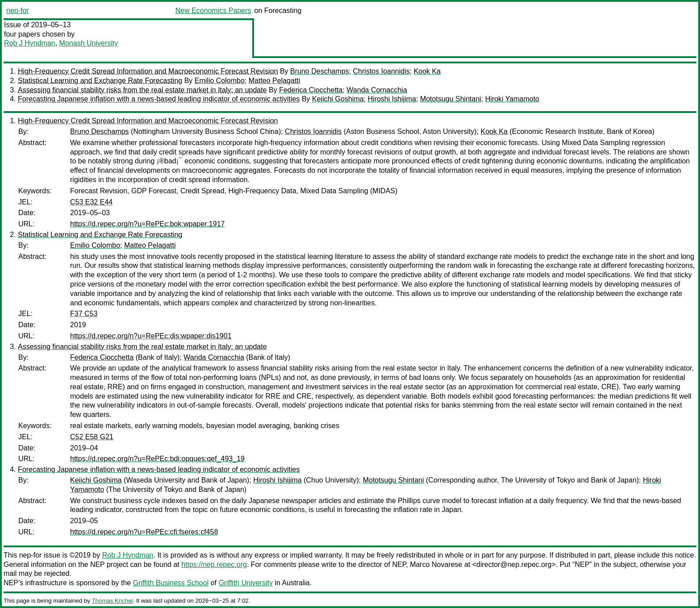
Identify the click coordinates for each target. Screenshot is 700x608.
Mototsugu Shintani (451, 99)
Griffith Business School (171, 583)
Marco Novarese (436, 564)
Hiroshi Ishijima (392, 99)
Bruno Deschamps (320, 71)
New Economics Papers (213, 10)
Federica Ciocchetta (311, 90)
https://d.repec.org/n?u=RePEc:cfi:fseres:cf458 (144, 532)
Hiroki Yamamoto (512, 99)
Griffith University (246, 583)
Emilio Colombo (220, 81)
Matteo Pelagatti (275, 81)
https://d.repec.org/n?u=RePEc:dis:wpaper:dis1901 (151, 336)
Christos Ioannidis (381, 71)
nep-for (18, 10)
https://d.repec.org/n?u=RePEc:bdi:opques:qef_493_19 (157, 459)
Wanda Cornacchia (377, 90)
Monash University (89, 43)
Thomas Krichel (112, 601)
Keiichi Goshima (338, 99)
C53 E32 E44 (91, 202)
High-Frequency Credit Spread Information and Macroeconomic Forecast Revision (148, 71)
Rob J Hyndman (30, 43)
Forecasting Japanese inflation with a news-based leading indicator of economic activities (159, 99)
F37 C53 (84, 314)
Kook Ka (427, 71)
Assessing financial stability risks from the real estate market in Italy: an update (142, 90)
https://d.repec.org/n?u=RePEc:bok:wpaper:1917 (147, 224)
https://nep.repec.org (214, 564)
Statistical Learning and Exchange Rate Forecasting (100, 81)
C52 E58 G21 (92, 437)
